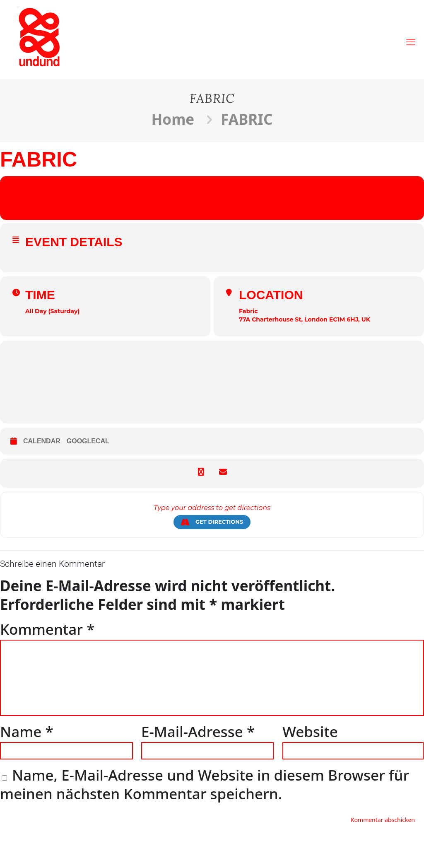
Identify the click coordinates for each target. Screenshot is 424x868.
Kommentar (47, 629)
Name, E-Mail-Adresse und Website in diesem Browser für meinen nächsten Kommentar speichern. (205, 784)
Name (27, 731)
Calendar (42, 441)
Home (173, 119)
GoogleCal (88, 441)
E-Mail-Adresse (198, 731)
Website (310, 731)
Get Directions (212, 522)
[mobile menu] (411, 37)
